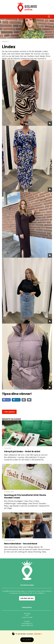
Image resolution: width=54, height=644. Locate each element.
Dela (6, 400)
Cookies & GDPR (27, 617)
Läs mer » (38, 634)
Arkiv (27, 615)
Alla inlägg (27, 613)
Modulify (27, 621)
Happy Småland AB (27, 625)
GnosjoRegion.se (27, 623)
